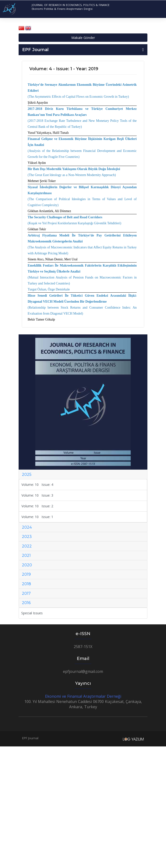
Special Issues (32, 613)
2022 (27, 546)
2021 (26, 555)
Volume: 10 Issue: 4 (37, 485)
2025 (27, 474)
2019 (26, 574)
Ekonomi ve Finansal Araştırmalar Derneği (83, 696)
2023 (27, 537)
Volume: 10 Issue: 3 (37, 495)
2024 (27, 527)
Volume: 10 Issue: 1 (37, 517)
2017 (26, 593)
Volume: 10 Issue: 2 (37, 506)
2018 (26, 584)
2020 (27, 565)
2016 (26, 603)
